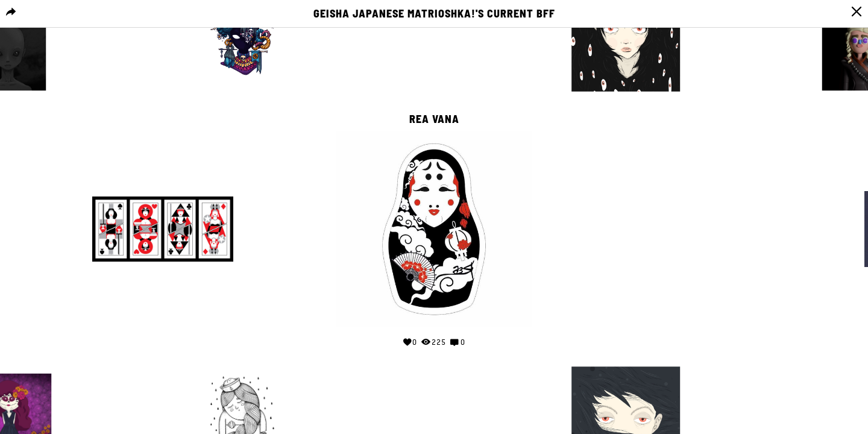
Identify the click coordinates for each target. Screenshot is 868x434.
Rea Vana (434, 119)
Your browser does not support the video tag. (705, 227)
